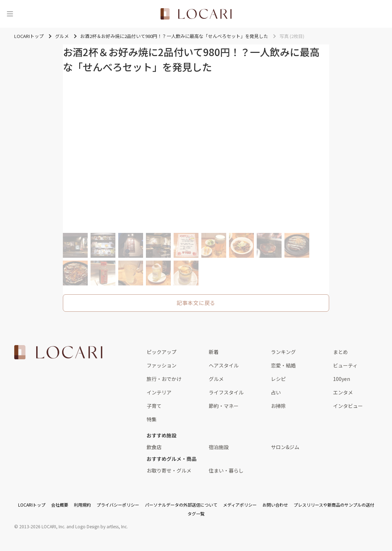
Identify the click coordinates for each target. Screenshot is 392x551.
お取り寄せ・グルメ (169, 470)
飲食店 (154, 447)
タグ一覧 (196, 514)
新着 (214, 352)
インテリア (159, 392)
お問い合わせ (275, 505)
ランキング (283, 352)
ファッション (162, 365)
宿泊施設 (219, 447)
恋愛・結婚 (283, 365)
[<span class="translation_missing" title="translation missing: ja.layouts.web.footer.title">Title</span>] (58, 352)
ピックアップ (162, 352)
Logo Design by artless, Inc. (102, 526)
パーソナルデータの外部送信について (181, 505)
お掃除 (278, 406)
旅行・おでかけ (164, 379)
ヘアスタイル (224, 365)
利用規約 (82, 505)
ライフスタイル (226, 392)
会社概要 (60, 505)
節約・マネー (224, 406)
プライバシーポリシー (118, 505)
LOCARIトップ (32, 505)
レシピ (278, 379)
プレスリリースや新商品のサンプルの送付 (334, 505)
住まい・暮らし (226, 470)
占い (276, 392)
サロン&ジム (285, 447)
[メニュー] (10, 14)
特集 (152, 419)
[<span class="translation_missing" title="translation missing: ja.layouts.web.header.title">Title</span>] (196, 14)
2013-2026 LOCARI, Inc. (42, 526)
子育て (154, 406)
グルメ (216, 379)
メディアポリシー (240, 505)
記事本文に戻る (196, 303)
